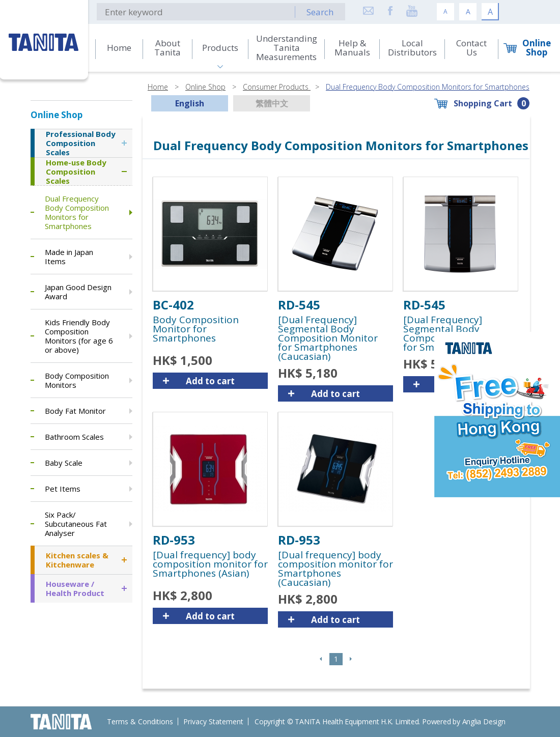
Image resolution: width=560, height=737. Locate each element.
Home (158, 87)
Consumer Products (277, 87)
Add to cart (210, 381)
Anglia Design (484, 721)
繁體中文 (272, 103)
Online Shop (205, 87)
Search (320, 12)
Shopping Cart (483, 103)
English (190, 103)
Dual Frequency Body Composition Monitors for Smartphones (428, 87)
